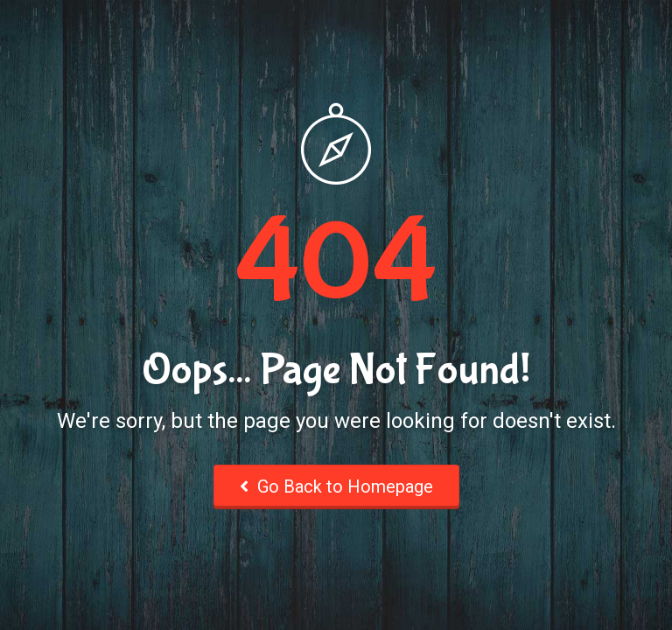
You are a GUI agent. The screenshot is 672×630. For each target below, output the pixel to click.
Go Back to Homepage (336, 486)
